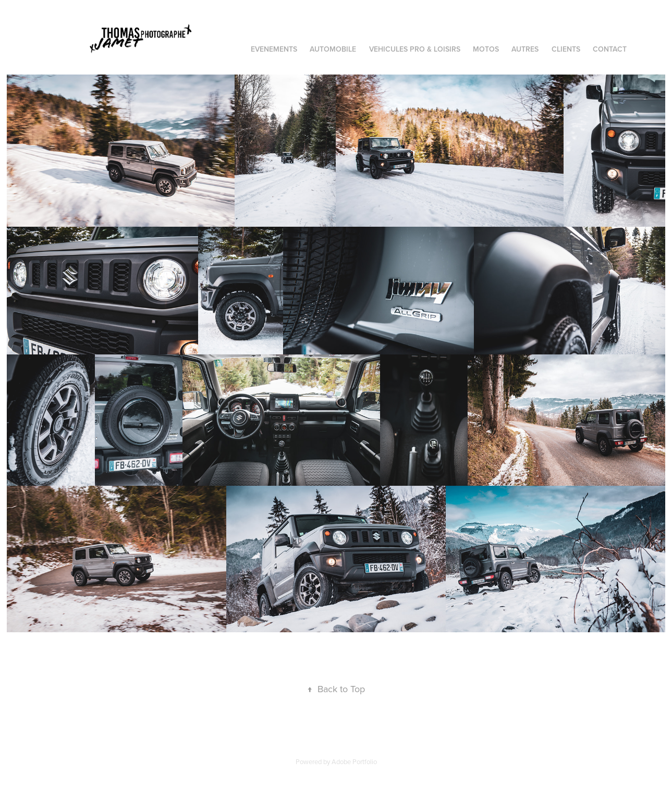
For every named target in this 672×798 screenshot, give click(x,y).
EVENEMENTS (274, 49)
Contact (610, 49)
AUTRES (525, 49)
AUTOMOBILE (333, 49)
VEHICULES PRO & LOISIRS (415, 49)
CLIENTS (566, 49)
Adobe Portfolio (354, 762)
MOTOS (486, 49)
